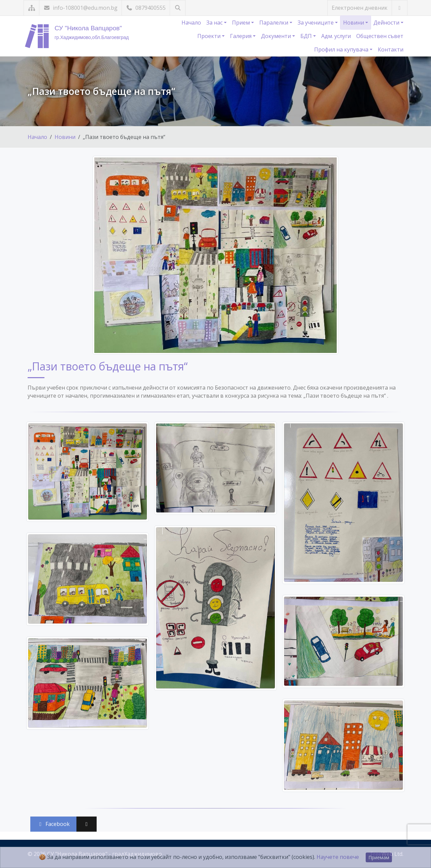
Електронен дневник (360, 8)
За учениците (316, 23)
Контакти (391, 49)
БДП (307, 36)
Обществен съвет (380, 36)
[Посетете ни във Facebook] (400, 8)
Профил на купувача (342, 49)
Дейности (387, 23)
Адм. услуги (336, 36)
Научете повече (338, 857)
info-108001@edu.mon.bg (80, 8)
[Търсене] (178, 8)
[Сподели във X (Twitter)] (87, 824)
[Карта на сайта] (31, 8)
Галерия (241, 36)
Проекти (210, 36)
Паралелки (274, 23)
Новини (354, 23)
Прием (242, 23)
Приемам (379, 857)
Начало (191, 23)
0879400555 (146, 8)
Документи (277, 36)
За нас (215, 23)
